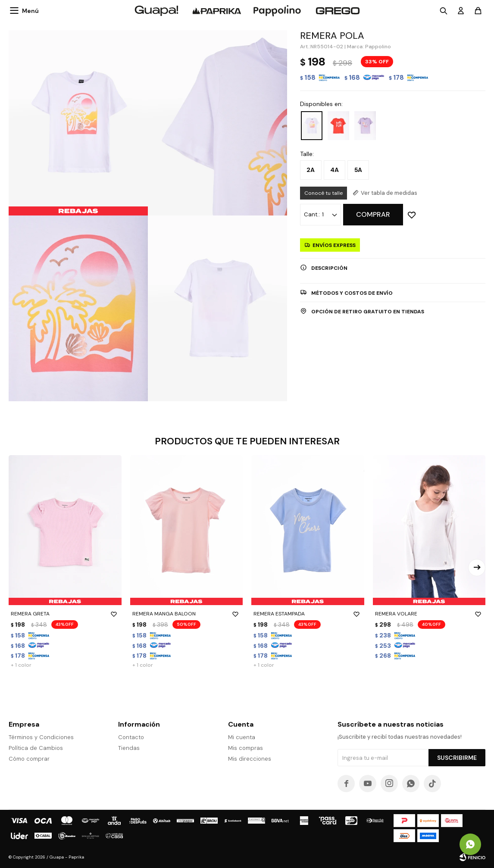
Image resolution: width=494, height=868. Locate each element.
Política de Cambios (36, 748)
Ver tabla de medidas (389, 193)
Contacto (131, 737)
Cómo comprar (29, 759)
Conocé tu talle (324, 193)
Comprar (373, 214)
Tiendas (129, 748)
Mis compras (245, 748)
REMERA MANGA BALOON (187, 614)
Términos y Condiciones (41, 737)
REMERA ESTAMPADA (308, 614)
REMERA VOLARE (429, 614)
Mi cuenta (242, 737)
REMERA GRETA (65, 614)
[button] (477, 568)
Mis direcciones (250, 759)
